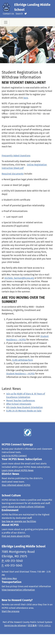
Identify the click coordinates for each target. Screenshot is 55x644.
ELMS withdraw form (23, 360)
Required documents (13, 174)
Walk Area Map (9, 578)
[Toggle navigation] (6, 22)
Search (19, 14)
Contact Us (8, 14)
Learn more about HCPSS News (18, 470)
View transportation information (18, 590)
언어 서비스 (45, 626)
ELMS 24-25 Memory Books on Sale (24, 411)
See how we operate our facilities (19, 521)
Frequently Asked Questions (16, 156)
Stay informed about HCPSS (16, 485)
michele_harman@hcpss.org (19, 278)
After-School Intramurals (19, 404)
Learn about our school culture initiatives (23, 507)
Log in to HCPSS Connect (14, 456)
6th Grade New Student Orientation (24, 407)
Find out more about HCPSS (16, 536)
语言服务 (32, 626)
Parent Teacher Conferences (21, 401)
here (26, 98)
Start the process (11, 611)
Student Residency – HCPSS (20, 374)
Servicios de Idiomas (15, 626)
